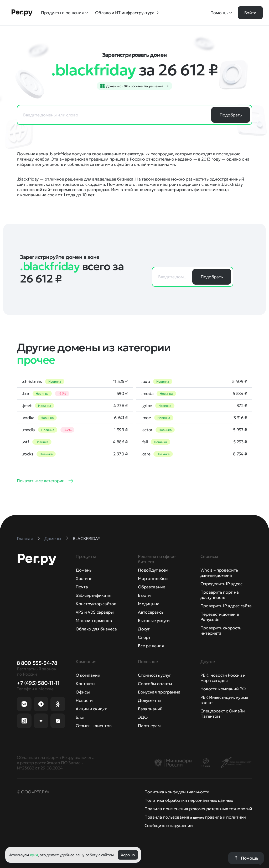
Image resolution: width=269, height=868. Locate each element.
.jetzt (27, 405)
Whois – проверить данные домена (219, 573)
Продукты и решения (65, 13)
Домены (84, 570)
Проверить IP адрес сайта (226, 606)
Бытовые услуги (154, 620)
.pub (146, 381)
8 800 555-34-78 (37, 663)
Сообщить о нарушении (169, 825)
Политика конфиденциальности (177, 792)
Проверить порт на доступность (220, 595)
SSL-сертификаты (93, 595)
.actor (147, 430)
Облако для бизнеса (96, 629)
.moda (147, 393)
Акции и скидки (92, 709)
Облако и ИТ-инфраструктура (127, 13)
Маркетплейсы (153, 578)
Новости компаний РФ (223, 689)
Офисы (83, 692)
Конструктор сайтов (96, 604)
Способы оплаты (155, 684)
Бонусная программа (159, 692)
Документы (149, 700)
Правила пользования (167, 817)
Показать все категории (41, 481)
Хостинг (84, 578)
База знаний (150, 709)
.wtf (26, 442)
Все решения (151, 646)
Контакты (85, 684)
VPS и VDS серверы (95, 612)
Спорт (144, 637)
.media (29, 430)
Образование (151, 587)
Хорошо (128, 855)
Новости (84, 700)
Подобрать (231, 115)
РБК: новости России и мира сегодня (223, 678)
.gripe (147, 405)
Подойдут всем (153, 570)
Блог (80, 717)
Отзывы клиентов (94, 726)
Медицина (149, 604)
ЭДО (143, 717)
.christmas (32, 381)
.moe (146, 418)
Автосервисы (151, 612)
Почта (82, 587)
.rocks (28, 454)
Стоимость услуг (154, 675)
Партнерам (149, 726)
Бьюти (144, 595)
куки (34, 855)
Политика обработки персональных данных (189, 800)
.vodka (28, 418)
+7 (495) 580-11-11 (38, 683)
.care (146, 454)
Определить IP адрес (221, 584)
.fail (144, 442)
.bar (26, 393)
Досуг (144, 629)
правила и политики (225, 817)
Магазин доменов (94, 620)
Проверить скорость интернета (221, 630)
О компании (88, 675)
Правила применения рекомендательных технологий (198, 809)
